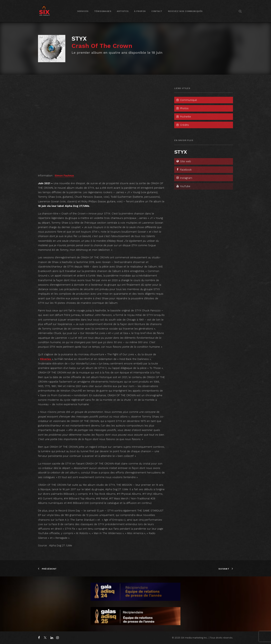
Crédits (182, 125)
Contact (157, 11)
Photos (182, 108)
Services (83, 11)
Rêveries (46, 359)
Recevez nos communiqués (185, 11)
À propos (140, 11)
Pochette (183, 117)
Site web (183, 161)
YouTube (183, 186)
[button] (240, 11)
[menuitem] (83, 11)
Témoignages (103, 11)
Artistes (123, 11)
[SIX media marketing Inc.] (45, 11)
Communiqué (186, 100)
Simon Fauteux (64, 176)
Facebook (184, 170)
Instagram (184, 178)
